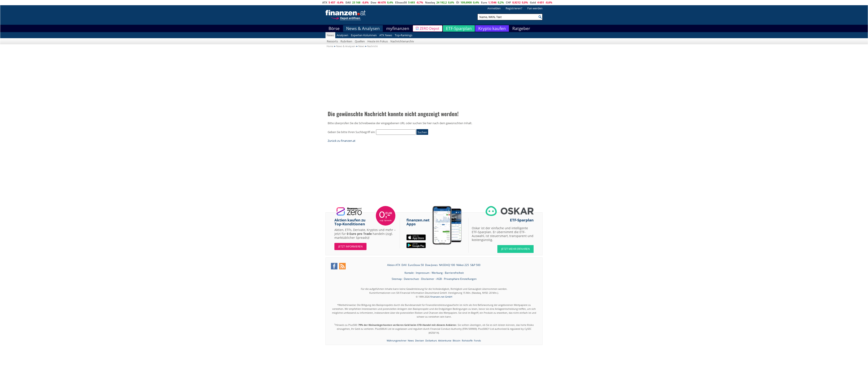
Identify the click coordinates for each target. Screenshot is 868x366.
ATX (325, 2)
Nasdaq (430, 2)
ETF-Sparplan (459, 28)
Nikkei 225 (463, 265)
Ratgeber (521, 28)
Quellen (360, 41)
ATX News (386, 35)
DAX (348, 2)
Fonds (477, 340)
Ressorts (332, 41)
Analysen (342, 35)
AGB (439, 279)
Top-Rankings (404, 35)
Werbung (437, 273)
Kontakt (409, 273)
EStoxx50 (401, 2)
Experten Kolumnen (364, 35)
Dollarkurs (431, 340)
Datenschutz (411, 279)
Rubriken (346, 41)
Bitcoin (457, 340)
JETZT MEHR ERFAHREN (515, 249)
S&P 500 (475, 265)
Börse (334, 28)
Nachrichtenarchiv (402, 41)
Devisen (420, 340)
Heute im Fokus (378, 41)
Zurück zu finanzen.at (342, 141)
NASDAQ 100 (447, 265)
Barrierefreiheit (454, 273)
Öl (458, 2)
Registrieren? (514, 8)
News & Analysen (363, 28)
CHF (508, 2)
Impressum (423, 273)
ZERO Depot (430, 28)
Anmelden (494, 8)
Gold (533, 2)
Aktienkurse (445, 340)
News (330, 35)
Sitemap (397, 279)
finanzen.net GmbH (441, 297)
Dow (373, 2)
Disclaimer (428, 279)
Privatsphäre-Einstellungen (460, 279)
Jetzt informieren (350, 246)
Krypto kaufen (492, 28)
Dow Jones (431, 265)
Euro (484, 2)
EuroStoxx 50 (416, 265)
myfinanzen (398, 28)
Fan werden (535, 8)
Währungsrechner (397, 340)
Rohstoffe (467, 340)
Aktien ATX (394, 265)
